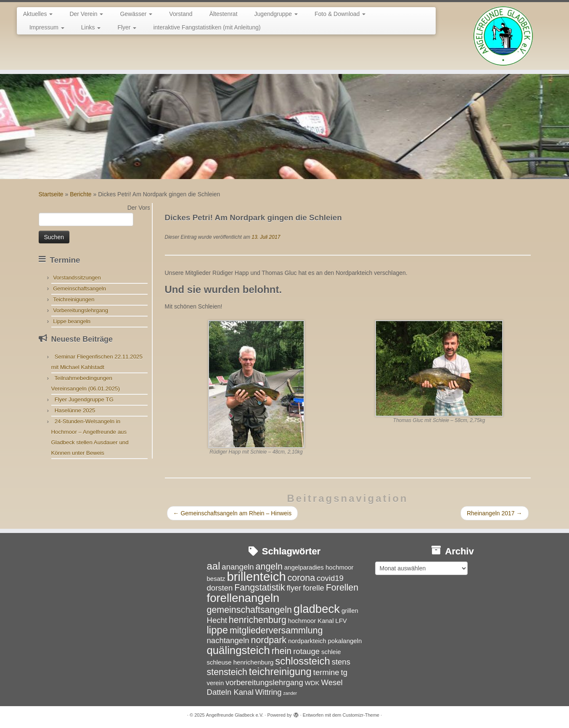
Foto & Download (340, 14)
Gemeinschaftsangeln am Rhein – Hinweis (233, 513)
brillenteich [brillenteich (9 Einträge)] (257, 576)
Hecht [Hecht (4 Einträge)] (217, 620)
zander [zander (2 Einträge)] (290, 693)
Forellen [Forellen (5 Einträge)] (342, 588)
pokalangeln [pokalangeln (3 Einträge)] (345, 641)
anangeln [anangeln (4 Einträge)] (238, 567)
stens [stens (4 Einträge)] (341, 662)
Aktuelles (38, 14)
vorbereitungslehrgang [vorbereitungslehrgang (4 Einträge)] (264, 682)
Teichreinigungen (74, 299)
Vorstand (181, 14)
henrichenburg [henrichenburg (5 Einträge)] (258, 620)
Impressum (47, 27)
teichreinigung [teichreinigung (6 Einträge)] (280, 671)
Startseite (51, 194)
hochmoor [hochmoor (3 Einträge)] (302, 621)
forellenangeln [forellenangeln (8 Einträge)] (243, 598)
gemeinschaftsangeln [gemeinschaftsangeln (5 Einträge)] (249, 610)
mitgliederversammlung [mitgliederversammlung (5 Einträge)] (276, 630)
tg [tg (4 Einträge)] (344, 672)
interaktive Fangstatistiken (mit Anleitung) (207, 27)
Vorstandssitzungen (77, 278)
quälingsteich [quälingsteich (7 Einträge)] (238, 650)
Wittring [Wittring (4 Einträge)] (269, 692)
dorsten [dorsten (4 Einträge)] (220, 588)
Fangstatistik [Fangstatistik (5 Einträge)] (259, 588)
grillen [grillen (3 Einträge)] (350, 611)
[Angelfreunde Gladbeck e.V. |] (503, 36)
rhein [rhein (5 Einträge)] (282, 651)
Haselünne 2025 (75, 410)
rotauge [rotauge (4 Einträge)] (306, 651)
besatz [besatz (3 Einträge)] (216, 579)
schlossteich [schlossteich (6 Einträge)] (302, 661)
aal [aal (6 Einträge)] (214, 566)
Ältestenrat (224, 14)
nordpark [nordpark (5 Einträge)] (269, 640)
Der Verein (86, 14)
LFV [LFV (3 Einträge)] (341, 621)
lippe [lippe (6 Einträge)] (218, 630)
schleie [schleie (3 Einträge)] (331, 652)
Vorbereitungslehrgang (81, 310)
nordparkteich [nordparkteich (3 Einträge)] (307, 641)
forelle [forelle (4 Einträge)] (314, 588)
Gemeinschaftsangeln (79, 289)
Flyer (127, 27)
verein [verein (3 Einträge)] (216, 683)
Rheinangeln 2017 (495, 513)
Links (91, 27)
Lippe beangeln (72, 321)
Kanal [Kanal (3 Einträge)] (326, 621)
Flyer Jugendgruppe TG (84, 400)
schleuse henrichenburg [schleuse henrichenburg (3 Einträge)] (240, 662)
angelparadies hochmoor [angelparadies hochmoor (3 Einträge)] (319, 567)
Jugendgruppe (276, 14)
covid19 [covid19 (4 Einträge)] (330, 578)
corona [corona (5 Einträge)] (302, 578)
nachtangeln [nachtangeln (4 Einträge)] (228, 640)
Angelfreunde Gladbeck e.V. (235, 715)
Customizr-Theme (361, 715)
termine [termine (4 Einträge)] (326, 672)
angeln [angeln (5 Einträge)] (269, 567)
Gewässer (136, 14)
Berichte (81, 194)
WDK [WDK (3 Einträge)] (312, 683)
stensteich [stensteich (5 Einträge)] (227, 672)
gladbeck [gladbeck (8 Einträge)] (317, 609)
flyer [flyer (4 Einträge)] (294, 588)
